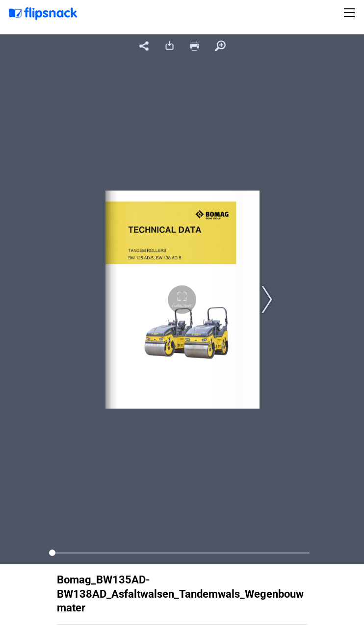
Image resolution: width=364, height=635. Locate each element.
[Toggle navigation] (351, 13)
